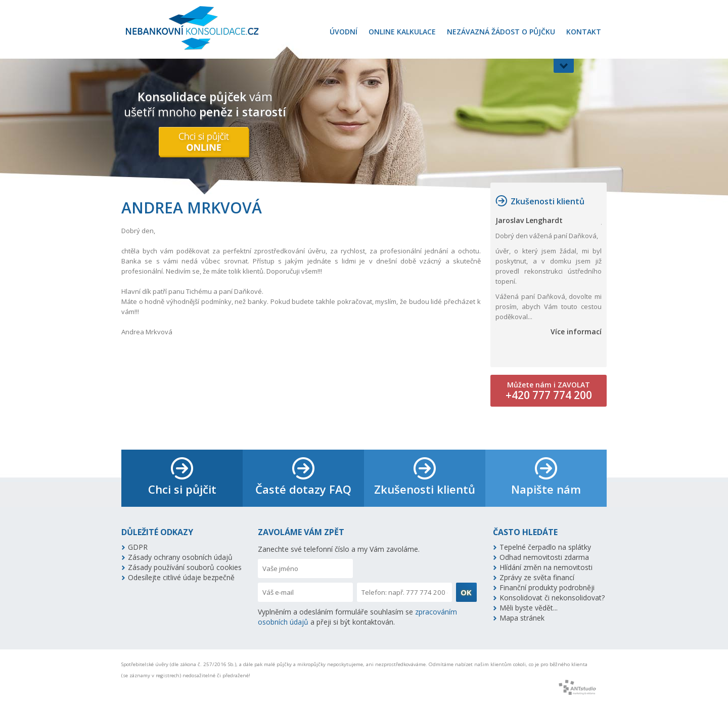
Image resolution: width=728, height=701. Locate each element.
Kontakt (584, 32)
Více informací (576, 332)
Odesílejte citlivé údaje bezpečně (181, 577)
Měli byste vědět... (529, 608)
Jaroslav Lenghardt (529, 220)
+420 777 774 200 (549, 395)
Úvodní (344, 32)
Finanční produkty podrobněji (547, 587)
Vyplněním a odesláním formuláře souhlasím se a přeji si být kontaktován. (357, 617)
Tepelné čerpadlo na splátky (545, 547)
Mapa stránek (522, 618)
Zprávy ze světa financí (537, 577)
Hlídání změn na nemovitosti (546, 567)
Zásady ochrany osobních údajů (180, 557)
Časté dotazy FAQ (303, 489)
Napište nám (546, 489)
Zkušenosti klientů (548, 201)
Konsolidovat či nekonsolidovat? (552, 598)
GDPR (138, 547)
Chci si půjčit (182, 489)
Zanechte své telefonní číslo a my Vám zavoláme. (339, 549)
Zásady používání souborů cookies (185, 567)
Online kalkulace (402, 32)
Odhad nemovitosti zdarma (544, 557)
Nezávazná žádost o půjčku (501, 32)
